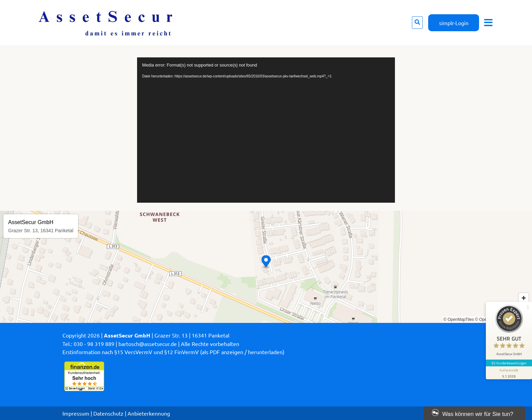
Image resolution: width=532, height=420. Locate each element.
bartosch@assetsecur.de (148, 344)
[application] (266, 130)
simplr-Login (454, 23)
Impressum (76, 413)
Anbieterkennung (149, 413)
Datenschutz (108, 413)
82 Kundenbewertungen (509, 363)
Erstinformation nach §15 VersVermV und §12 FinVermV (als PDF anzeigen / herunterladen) (173, 352)
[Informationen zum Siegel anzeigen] (509, 373)
